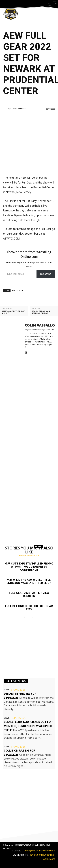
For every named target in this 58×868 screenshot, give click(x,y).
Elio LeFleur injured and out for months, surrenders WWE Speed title (28, 726)
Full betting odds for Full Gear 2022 (29, 608)
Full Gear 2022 (19, 291)
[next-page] (32, 617)
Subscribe (46, 274)
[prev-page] (25, 617)
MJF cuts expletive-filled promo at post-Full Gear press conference (29, 567)
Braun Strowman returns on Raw (41, 312)
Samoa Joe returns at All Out (13, 312)
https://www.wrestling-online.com (40, 330)
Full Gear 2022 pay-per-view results (29, 594)
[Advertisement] (29, 142)
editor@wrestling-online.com (39, 851)
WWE (7, 718)
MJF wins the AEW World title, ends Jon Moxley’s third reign (29, 581)
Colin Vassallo (18, 108)
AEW (6, 690)
